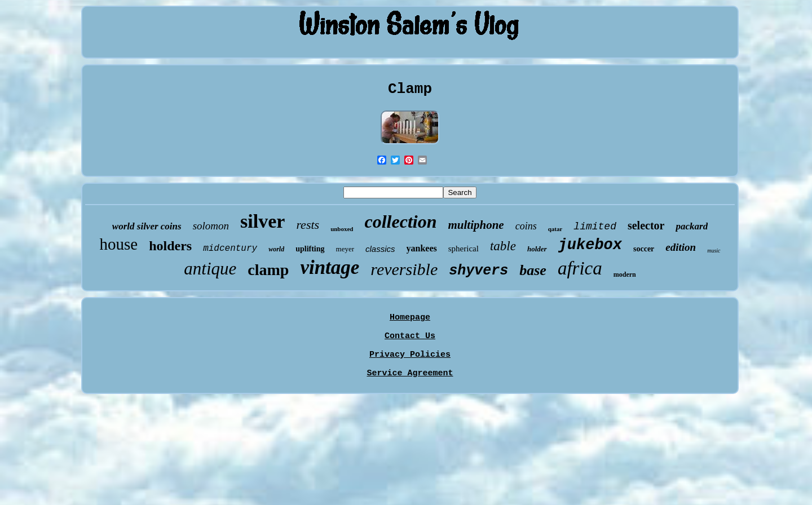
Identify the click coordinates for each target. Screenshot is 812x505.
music (714, 251)
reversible (404, 269)
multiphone (476, 225)
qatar (555, 229)
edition (681, 247)
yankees (422, 248)
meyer (345, 249)
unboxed (342, 229)
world (276, 249)
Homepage (410, 318)
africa (580, 268)
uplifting (310, 249)
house (118, 244)
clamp (268, 270)
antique (210, 269)
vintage (330, 267)
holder (537, 249)
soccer (644, 249)
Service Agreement (410, 373)
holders (170, 246)
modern (625, 274)
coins (526, 226)
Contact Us (410, 336)
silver (262, 221)
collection (400, 222)
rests (308, 225)
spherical (464, 249)
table (503, 246)
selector (646, 225)
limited (595, 227)
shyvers (478, 271)
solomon (211, 226)
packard (692, 226)
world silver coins (147, 226)
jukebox (590, 245)
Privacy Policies (410, 355)
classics (380, 249)
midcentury (230, 249)
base (533, 270)
